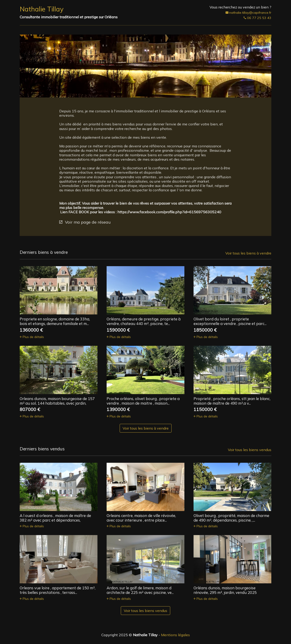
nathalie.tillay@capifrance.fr (248, 13)
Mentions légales (175, 635)
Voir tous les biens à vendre (248, 253)
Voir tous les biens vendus (250, 450)
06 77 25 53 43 (257, 18)
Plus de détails (32, 337)
